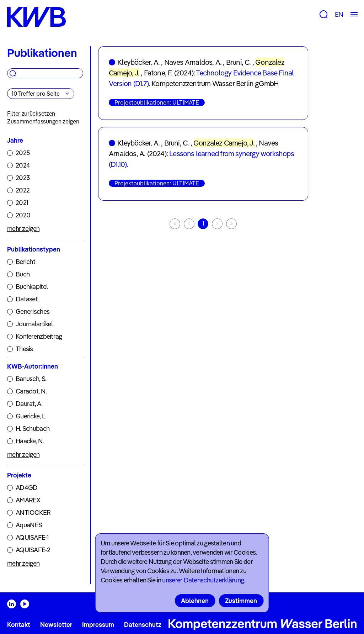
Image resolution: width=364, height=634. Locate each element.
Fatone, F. (158, 73)
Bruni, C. (239, 62)
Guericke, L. (31, 416)
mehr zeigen (23, 229)
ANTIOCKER (33, 513)
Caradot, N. (31, 391)
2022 (23, 190)
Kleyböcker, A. (138, 62)
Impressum (98, 625)
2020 (23, 215)
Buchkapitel (32, 287)
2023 (23, 178)
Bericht (25, 262)
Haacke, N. (30, 441)
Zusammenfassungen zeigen (43, 121)
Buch (23, 274)
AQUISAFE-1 (32, 537)
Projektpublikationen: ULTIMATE (157, 102)
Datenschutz (143, 625)
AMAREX (28, 500)
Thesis (24, 349)
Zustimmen (241, 601)
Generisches (33, 311)
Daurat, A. (29, 404)
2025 (23, 153)
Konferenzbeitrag (39, 336)
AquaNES (29, 525)
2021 (22, 203)
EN (339, 14)
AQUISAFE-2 (33, 550)
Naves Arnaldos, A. (193, 62)
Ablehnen (195, 601)
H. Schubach (33, 429)
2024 (23, 165)
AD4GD (26, 488)
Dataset (27, 299)
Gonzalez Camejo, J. (224, 143)
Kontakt (19, 625)
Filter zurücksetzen (31, 113)
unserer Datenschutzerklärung (203, 580)
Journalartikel (34, 324)
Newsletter (56, 625)
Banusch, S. (31, 379)
